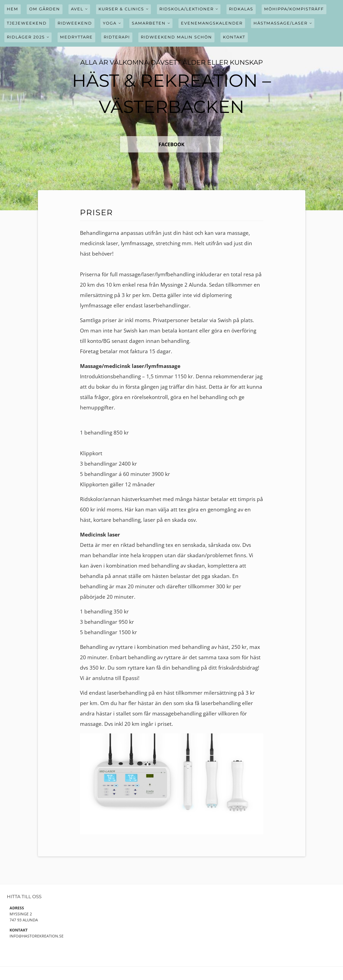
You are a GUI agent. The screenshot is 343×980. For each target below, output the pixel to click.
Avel (77, 9)
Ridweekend (75, 23)
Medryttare (76, 37)
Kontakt (234, 37)
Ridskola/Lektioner (187, 9)
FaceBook (171, 144)
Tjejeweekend (27, 23)
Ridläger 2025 (26, 37)
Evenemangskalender (212, 23)
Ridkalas (241, 9)
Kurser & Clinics (121, 9)
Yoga (110, 23)
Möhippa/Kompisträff (294, 9)
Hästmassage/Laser (281, 23)
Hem (13, 9)
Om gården (45, 9)
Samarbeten (149, 23)
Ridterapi (117, 37)
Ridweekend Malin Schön (176, 37)
